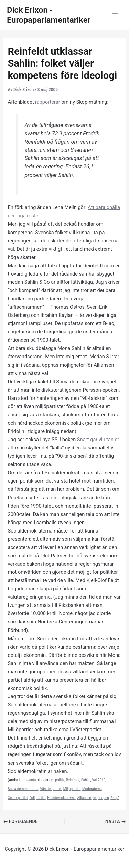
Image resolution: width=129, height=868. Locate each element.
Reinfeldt (73, 780)
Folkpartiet (37, 798)
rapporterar (48, 102)
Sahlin (86, 780)
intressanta (28, 780)
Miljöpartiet (72, 789)
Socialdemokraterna (23, 789)
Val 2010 (99, 780)
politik (60, 780)
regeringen (101, 798)
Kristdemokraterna (61, 798)
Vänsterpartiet (51, 789)
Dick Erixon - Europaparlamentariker (49, 15)
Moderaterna (92, 789)
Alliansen (84, 798)
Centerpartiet (18, 798)
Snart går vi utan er (98, 440)
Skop (114, 798)
